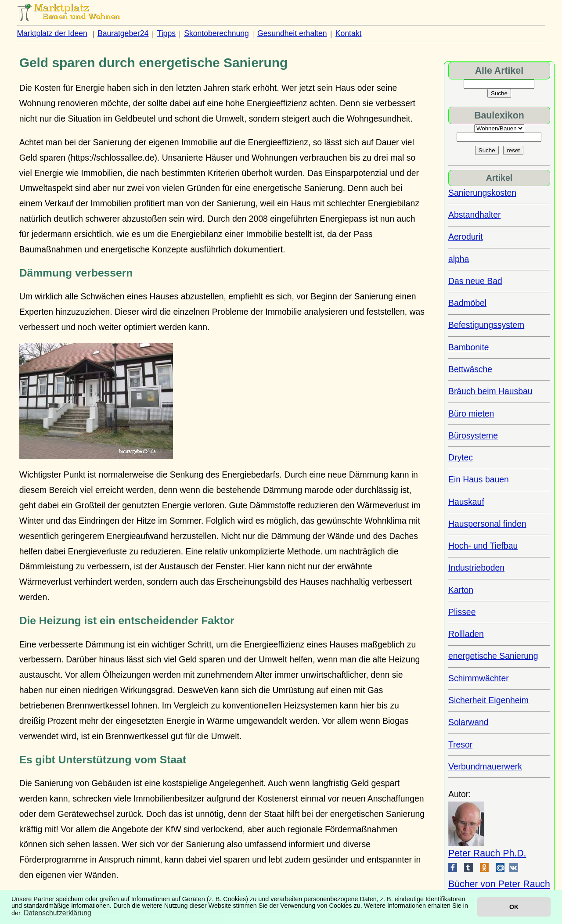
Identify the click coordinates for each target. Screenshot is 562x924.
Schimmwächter (479, 678)
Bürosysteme (473, 435)
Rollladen (466, 634)
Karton (461, 590)
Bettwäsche (470, 369)
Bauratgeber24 (123, 33)
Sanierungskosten (482, 193)
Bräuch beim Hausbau (490, 391)
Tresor (460, 744)
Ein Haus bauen (479, 479)
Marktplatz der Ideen (52, 33)
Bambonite (469, 347)
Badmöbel (467, 303)
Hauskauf (466, 502)
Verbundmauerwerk (485, 766)
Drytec (461, 457)
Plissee (462, 612)
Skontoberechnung (216, 33)
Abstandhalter (474, 215)
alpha (459, 259)
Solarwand (468, 722)
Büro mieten (471, 413)
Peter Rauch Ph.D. (487, 853)
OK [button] (514, 907)
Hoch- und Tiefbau (483, 546)
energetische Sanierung (493, 656)
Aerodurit (466, 237)
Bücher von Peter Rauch (499, 884)
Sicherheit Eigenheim (488, 700)
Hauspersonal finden (487, 524)
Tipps (166, 33)
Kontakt (349, 33)
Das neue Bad (475, 281)
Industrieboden (476, 568)
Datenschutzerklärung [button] (58, 913)
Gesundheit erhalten (292, 33)
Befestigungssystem (486, 325)
